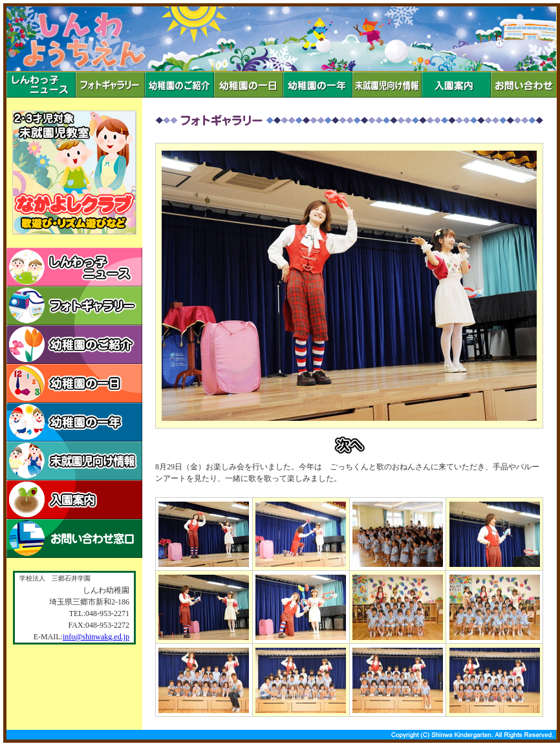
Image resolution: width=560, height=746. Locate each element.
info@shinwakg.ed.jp (96, 637)
